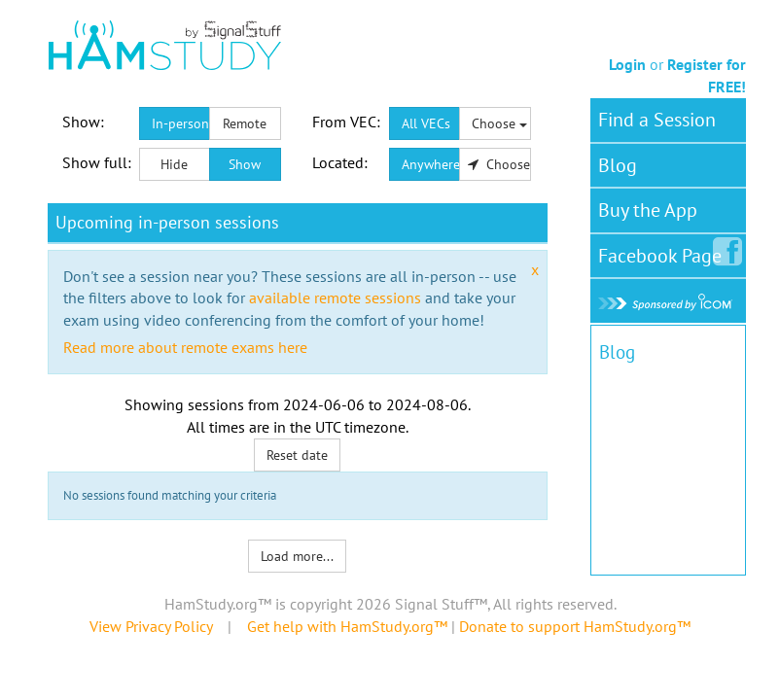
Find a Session (657, 120)
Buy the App (648, 210)
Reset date (297, 455)
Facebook (664, 252)
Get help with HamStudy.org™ (347, 626)
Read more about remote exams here (185, 347)
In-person (180, 123)
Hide (174, 164)
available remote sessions (335, 297)
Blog (618, 165)
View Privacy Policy (151, 626)
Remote (245, 123)
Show (245, 164)
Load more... (297, 556)
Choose (499, 123)
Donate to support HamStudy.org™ (575, 626)
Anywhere (431, 164)
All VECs (426, 123)
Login (627, 64)
